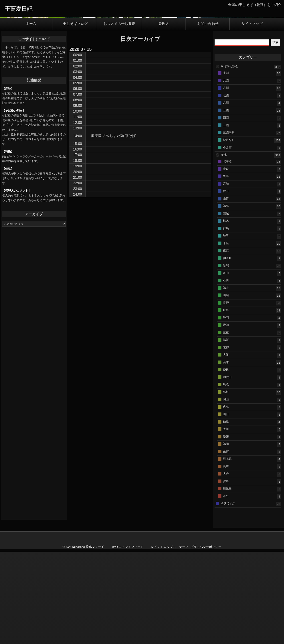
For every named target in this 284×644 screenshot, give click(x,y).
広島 (226, 499)
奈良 (226, 462)
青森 (226, 261)
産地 (224, 247)
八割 (226, 180)
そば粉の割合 (229, 159)
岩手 (226, 268)
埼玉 (226, 328)
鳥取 (226, 477)
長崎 (226, 558)
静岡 (226, 410)
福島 (226, 298)
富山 (226, 365)
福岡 (226, 536)
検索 (275, 135)
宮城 (226, 276)
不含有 (227, 239)
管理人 (164, 116)
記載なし (229, 232)
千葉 (226, 335)
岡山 (226, 491)
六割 (226, 195)
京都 (226, 439)
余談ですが (228, 595)
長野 (226, 395)
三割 (226, 217)
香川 (226, 521)
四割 (226, 210)
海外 (226, 588)
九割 (226, 173)
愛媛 (226, 529)
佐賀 (226, 544)
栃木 (226, 313)
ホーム (31, 116)
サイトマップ (252, 116)
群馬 (226, 320)
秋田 (226, 283)
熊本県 (227, 551)
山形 (226, 291)
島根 (226, 484)
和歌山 (227, 469)
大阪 (226, 447)
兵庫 (226, 454)
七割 (226, 187)
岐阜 (226, 402)
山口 (226, 506)
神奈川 (227, 350)
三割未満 (229, 225)
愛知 (226, 417)
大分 (226, 566)
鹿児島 (227, 581)
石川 (226, 372)
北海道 (227, 253)
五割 (226, 202)
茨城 (226, 306)
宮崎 (226, 573)
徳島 (226, 514)
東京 (226, 343)
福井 (226, 380)
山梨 (226, 387)
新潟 (226, 358)
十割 (226, 165)
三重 (226, 425)
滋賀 (226, 432)
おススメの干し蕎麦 (119, 116)
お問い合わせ (208, 116)
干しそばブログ (75, 116)
